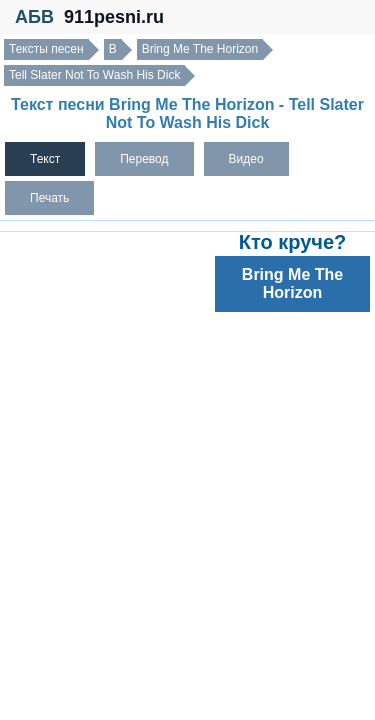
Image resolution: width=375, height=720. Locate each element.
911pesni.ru (114, 17)
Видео (246, 159)
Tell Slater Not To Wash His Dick (94, 75)
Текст (45, 159)
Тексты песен (46, 49)
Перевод (144, 159)
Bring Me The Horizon (200, 49)
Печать (49, 198)
